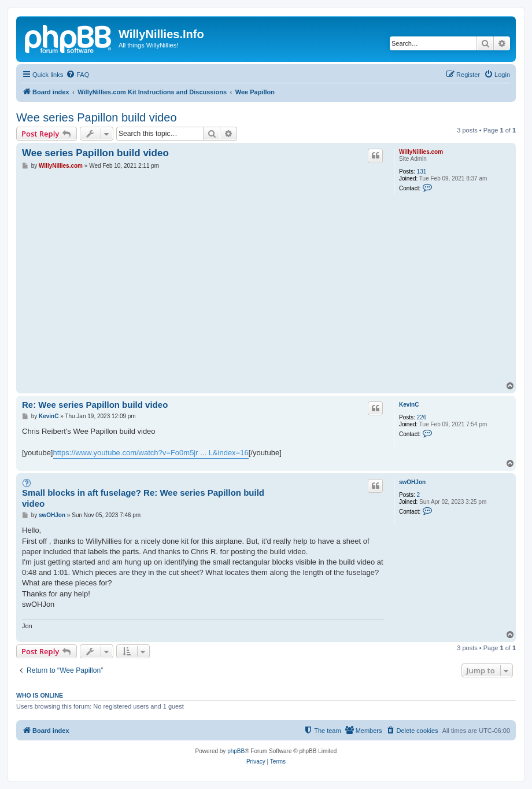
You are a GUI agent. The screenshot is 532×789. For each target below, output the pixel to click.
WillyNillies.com (421, 152)
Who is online (40, 695)
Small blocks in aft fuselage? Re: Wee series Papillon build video (143, 498)
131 (422, 172)
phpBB (236, 751)
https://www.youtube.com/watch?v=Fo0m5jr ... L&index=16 (151, 453)
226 (422, 417)
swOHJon (412, 482)
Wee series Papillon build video (97, 117)
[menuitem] (77, 75)
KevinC (409, 405)
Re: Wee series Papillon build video (95, 405)
